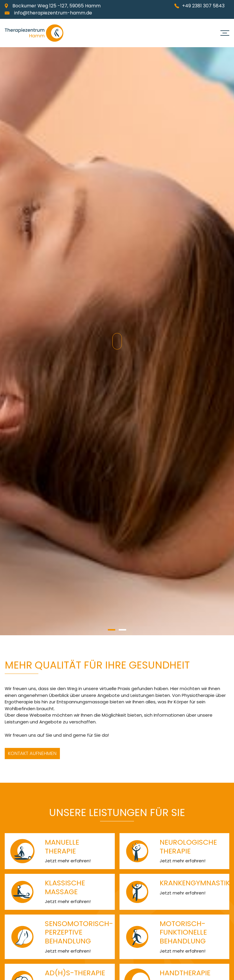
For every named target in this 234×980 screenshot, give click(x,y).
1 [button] (112, 630)
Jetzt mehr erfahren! (68, 861)
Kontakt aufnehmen (32, 753)
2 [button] (123, 630)
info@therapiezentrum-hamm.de (53, 13)
